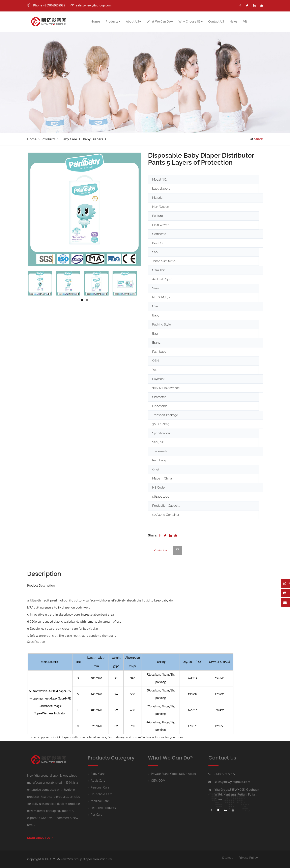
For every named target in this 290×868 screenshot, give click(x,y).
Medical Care (100, 801)
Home (95, 22)
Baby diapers (93, 139)
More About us (40, 838)
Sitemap (228, 858)
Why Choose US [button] (191, 22)
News (234, 22)
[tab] (44, 574)
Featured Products (103, 808)
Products (49, 139)
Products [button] (113, 22)
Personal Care (100, 788)
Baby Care (69, 139)
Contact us (168, 551)
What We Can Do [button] (160, 22)
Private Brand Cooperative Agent (174, 774)
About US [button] (133, 22)
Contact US (216, 22)
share (257, 139)
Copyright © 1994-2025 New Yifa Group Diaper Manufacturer (70, 859)
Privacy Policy (248, 858)
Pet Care (96, 815)
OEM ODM (158, 781)
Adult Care (98, 781)
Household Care (101, 794)
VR (245, 22)
